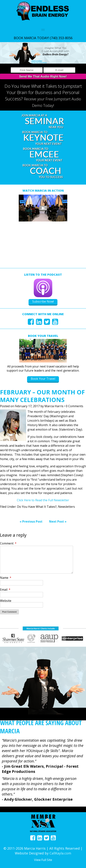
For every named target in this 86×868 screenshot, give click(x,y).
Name (6, 578)
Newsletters (66, 507)
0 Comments (75, 406)
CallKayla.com (60, 853)
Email (5, 590)
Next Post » (58, 521)
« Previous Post (31, 521)
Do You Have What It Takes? (37, 507)
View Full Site (43, 860)
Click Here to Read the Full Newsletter (43, 500)
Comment (8, 543)
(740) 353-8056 (61, 38)
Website (6, 601)
